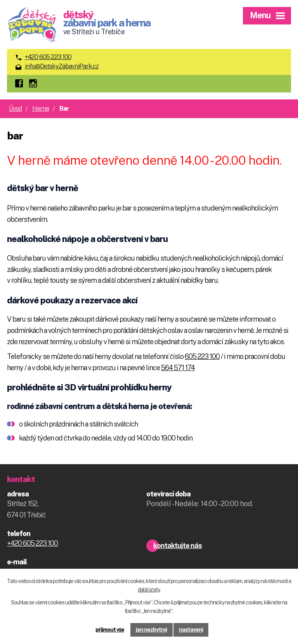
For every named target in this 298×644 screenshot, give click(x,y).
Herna (41, 109)
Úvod (15, 109)
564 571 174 (178, 368)
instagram (35, 84)
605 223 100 (202, 356)
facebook (21, 84)
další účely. (149, 590)
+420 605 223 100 (48, 57)
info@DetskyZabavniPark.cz (62, 66)
